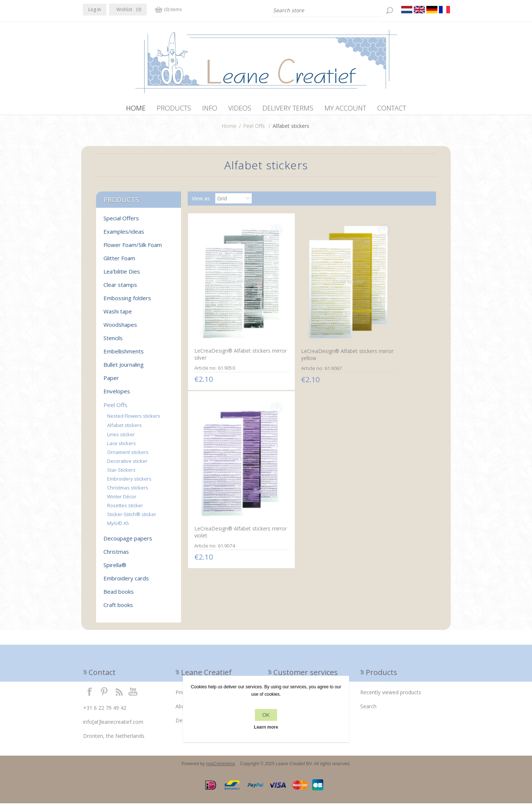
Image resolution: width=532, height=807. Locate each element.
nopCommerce (221, 767)
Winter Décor (122, 500)
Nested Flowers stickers (134, 420)
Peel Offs (254, 130)
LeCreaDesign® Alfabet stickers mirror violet (386, 326)
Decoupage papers (128, 542)
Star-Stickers (121, 474)
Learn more (266, 727)
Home (229, 130)
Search (368, 710)
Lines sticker (121, 438)
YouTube (133, 695)
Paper (111, 382)
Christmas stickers (128, 491)
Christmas (116, 555)
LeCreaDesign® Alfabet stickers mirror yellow (303, 326)
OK (266, 715)
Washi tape (118, 315)
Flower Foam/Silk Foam (133, 248)
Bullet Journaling (124, 368)
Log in (95, 9)
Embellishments (124, 355)
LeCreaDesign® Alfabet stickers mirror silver (222, 326)
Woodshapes (120, 328)
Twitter (104, 695)
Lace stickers (122, 447)
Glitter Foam (119, 262)
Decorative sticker (127, 465)
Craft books (118, 608)
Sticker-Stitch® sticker (132, 518)
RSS (119, 695)
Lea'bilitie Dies (122, 275)
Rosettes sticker (125, 509)
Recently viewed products (391, 696)
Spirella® (115, 569)
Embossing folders (127, 302)
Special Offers (121, 222)
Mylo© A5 (118, 527)
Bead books (119, 595)
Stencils (113, 342)
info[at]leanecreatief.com (113, 725)
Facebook (90, 695)
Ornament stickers (128, 456)
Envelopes (117, 395)
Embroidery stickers (129, 482)
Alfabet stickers (125, 429)
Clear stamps (120, 288)
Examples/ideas (124, 235)
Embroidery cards (126, 582)
